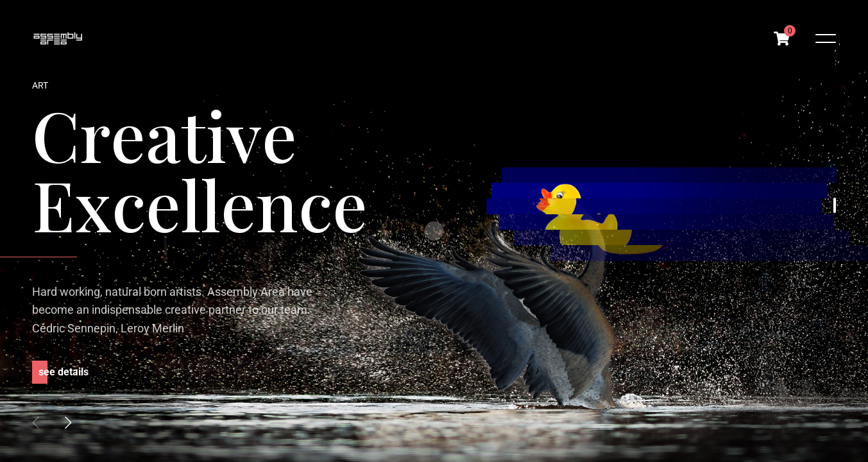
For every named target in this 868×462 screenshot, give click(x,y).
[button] (68, 422)
